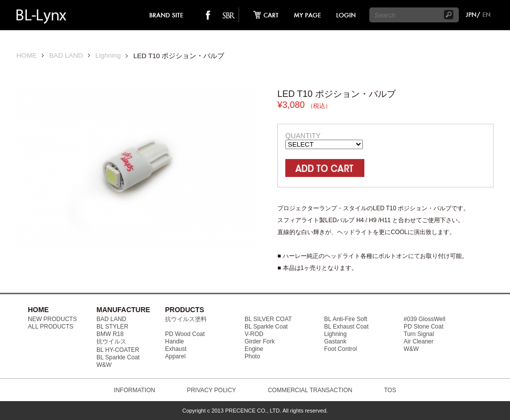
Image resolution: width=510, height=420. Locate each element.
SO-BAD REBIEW (229, 15)
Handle (174, 341)
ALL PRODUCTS (51, 327)
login (345, 15)
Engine (254, 349)
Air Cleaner (419, 341)
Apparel (175, 356)
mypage (308, 15)
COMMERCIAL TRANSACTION (310, 390)
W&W (104, 365)
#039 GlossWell (425, 319)
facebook (208, 15)
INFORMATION (134, 390)
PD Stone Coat (424, 327)
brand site (167, 15)
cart (263, 15)
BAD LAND (66, 55)
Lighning (108, 55)
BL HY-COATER (118, 350)
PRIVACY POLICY (212, 390)
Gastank (335, 341)
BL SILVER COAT (268, 319)
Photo (252, 356)
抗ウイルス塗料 (186, 319)
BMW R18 (110, 334)
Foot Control (340, 349)
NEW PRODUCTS (52, 319)
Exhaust (176, 349)
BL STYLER (112, 327)
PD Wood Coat (185, 334)
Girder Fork (260, 341)
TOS (390, 390)
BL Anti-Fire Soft (346, 319)
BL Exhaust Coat (346, 327)
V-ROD (254, 334)
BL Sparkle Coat (118, 357)
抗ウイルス (111, 341)
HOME (27, 55)
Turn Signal (419, 334)
